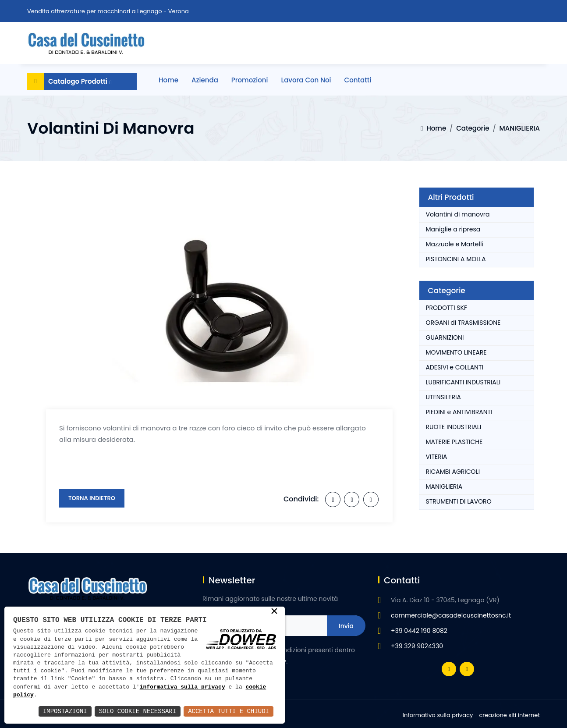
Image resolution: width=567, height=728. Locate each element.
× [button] (274, 612)
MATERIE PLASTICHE (454, 442)
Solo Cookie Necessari (138, 711)
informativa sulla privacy (183, 687)
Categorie (473, 128)
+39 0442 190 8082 (419, 631)
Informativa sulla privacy (438, 715)
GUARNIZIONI (445, 337)
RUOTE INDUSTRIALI (454, 427)
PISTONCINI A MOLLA (456, 259)
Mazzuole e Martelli (455, 244)
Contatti (358, 80)
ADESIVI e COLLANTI (455, 367)
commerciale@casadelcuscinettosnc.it (451, 615)
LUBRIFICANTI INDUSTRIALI (463, 382)
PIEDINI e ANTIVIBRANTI (459, 412)
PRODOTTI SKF (447, 308)
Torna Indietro (92, 498)
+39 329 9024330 (417, 646)
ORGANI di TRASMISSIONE (463, 323)
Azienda (205, 80)
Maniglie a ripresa (453, 229)
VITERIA (437, 457)
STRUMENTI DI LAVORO (459, 501)
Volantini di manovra (458, 214)
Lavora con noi (306, 80)
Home (168, 80)
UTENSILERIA (443, 397)
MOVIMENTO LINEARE (456, 352)
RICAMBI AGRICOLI (453, 472)
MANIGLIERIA (520, 128)
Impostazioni (65, 711)
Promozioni (250, 80)
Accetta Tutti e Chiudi (229, 711)
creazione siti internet (509, 715)
